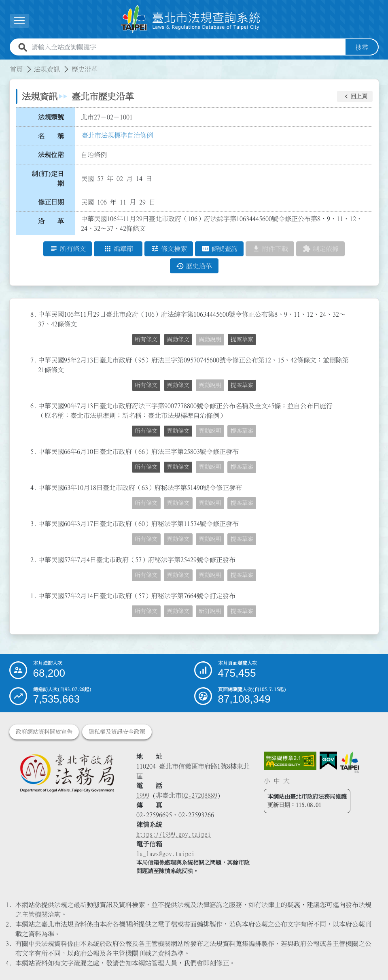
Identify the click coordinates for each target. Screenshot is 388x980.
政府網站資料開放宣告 (44, 732)
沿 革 (51, 221)
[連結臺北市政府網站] (350, 762)
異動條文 (178, 340)
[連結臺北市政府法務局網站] (67, 773)
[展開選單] (19, 21)
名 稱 (51, 136)
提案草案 (242, 340)
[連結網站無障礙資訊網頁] (290, 761)
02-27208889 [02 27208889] (199, 795)
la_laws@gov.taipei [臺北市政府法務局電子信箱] (165, 854)
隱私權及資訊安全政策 (117, 732)
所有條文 (146, 340)
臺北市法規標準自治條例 (117, 135)
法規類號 (51, 117)
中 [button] (277, 781)
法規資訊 (47, 69)
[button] (355, 96)
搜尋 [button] (362, 47)
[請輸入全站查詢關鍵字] (187, 47)
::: (5, 64)
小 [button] (267, 781)
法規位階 (51, 155)
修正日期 (51, 202)
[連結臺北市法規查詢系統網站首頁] (191, 19)
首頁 (16, 69)
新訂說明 (210, 611)
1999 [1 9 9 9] (143, 795)
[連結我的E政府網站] (328, 761)
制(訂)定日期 (48, 179)
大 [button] (286, 781)
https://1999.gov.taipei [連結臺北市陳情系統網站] (174, 834)
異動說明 (210, 340)
